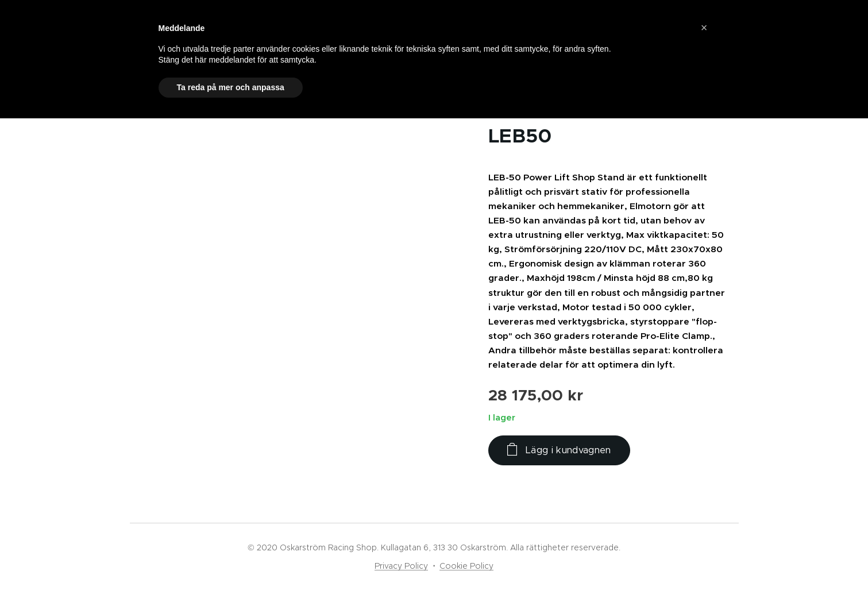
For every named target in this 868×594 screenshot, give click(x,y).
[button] (704, 28)
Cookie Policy (466, 566)
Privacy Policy (401, 566)
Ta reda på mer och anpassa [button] (231, 87)
